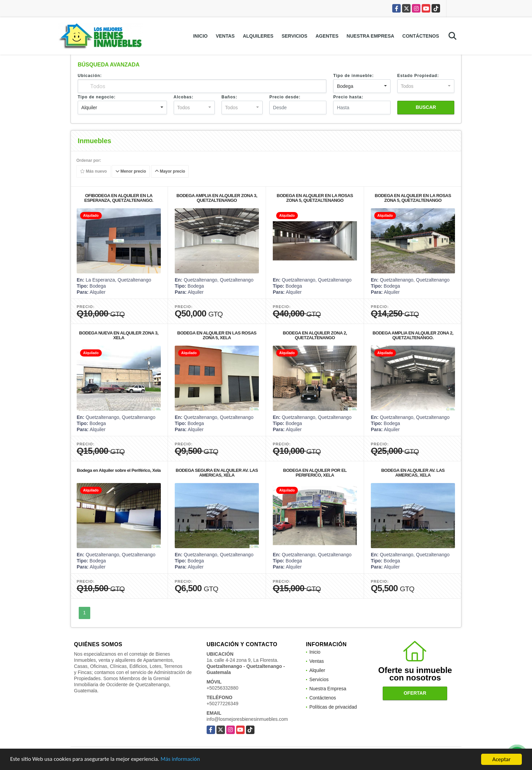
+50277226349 (223, 704)
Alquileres (258, 36)
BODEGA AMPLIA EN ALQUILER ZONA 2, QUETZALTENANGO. (413, 335)
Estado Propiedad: (418, 76)
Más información (181, 760)
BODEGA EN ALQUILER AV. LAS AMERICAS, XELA (413, 473)
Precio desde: (285, 97)
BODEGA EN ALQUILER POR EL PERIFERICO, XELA (315, 473)
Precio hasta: (348, 97)
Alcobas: (184, 97)
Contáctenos (421, 36)
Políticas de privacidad (333, 707)
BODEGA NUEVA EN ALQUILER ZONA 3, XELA (119, 335)
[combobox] (362, 86)
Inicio (200, 36)
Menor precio (131, 172)
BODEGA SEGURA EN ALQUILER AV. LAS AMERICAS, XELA (217, 473)
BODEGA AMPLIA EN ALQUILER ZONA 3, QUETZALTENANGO (217, 198)
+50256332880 (223, 688)
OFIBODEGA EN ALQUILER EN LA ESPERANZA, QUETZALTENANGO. (119, 198)
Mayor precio (170, 172)
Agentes (327, 36)
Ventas (225, 36)
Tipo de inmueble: (353, 76)
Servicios (294, 36)
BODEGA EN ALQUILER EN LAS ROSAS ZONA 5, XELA (217, 335)
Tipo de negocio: (97, 97)
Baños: (230, 97)
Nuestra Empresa (370, 36)
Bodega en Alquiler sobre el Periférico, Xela (119, 470)
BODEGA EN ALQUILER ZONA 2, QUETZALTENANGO (315, 335)
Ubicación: (90, 76)
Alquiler (317, 670)
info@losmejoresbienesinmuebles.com (247, 719)
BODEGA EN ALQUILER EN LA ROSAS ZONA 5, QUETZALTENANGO (315, 198)
